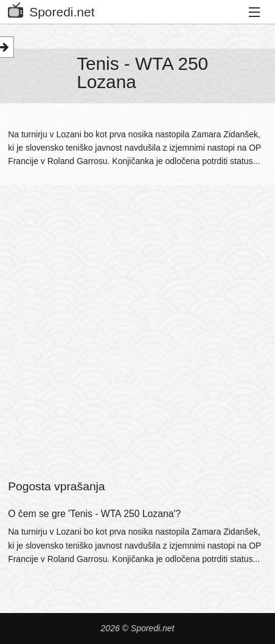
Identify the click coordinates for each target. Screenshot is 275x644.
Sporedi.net (51, 9)
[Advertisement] (137, 317)
